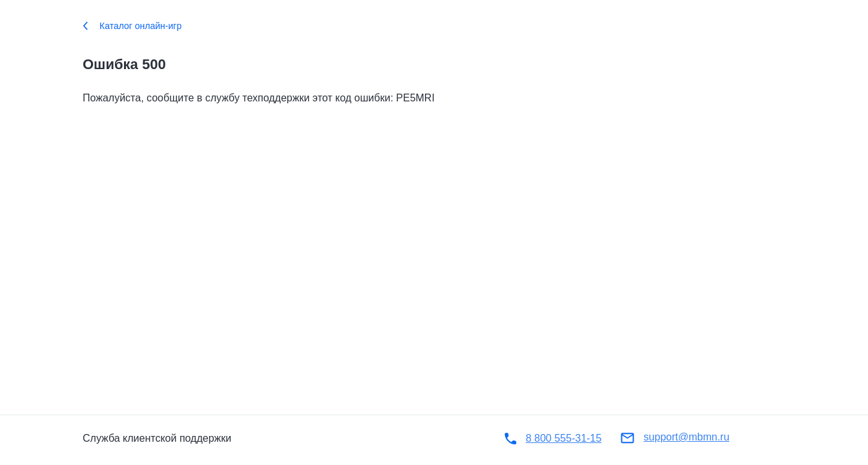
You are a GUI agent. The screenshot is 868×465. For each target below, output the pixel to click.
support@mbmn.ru (687, 437)
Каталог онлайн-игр (132, 26)
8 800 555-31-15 (563, 438)
